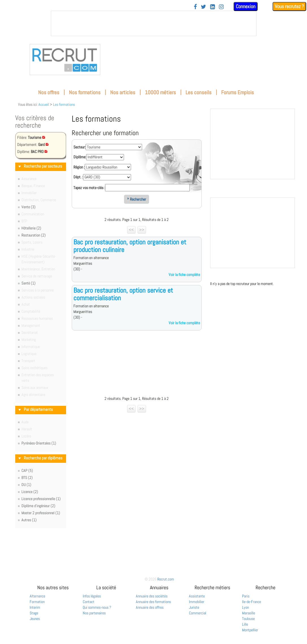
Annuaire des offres (150, 607)
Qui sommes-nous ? (97, 607)
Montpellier (250, 630)
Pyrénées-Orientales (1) (39, 443)
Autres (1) (29, 520)
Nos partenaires (94, 613)
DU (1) (26, 485)
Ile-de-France (252, 602)
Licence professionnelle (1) (41, 499)
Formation (37, 602)
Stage (34, 613)
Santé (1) (29, 283)
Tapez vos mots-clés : (89, 188)
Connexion (246, 6)
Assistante (197, 596)
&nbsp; (154, 23)
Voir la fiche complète (184, 275)
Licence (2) (30, 492)
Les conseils (199, 92)
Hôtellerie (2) (31, 228)
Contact (89, 602)
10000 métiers (160, 92)
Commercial (198, 613)
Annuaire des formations (153, 602)
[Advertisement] (137, 365)
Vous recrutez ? (289, 6)
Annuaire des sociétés (152, 596)
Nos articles (123, 92)
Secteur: (80, 147)
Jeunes (35, 619)
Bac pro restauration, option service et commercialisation (123, 294)
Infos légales (92, 596)
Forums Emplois (238, 92)
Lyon (245, 607)
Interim (35, 607)
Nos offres (49, 92)
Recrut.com (166, 579)
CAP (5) (27, 470)
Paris (246, 596)
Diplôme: (80, 157)
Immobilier (197, 602)
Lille (245, 624)
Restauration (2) (34, 235)
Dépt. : (78, 177)
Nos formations (85, 92)
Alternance (37, 596)
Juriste (194, 607)
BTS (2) (27, 477)
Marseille (249, 613)
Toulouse (248, 619)
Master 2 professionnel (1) (41, 513)
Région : (79, 167)
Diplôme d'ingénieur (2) (38, 506)
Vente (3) (29, 207)
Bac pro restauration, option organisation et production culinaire (130, 246)
